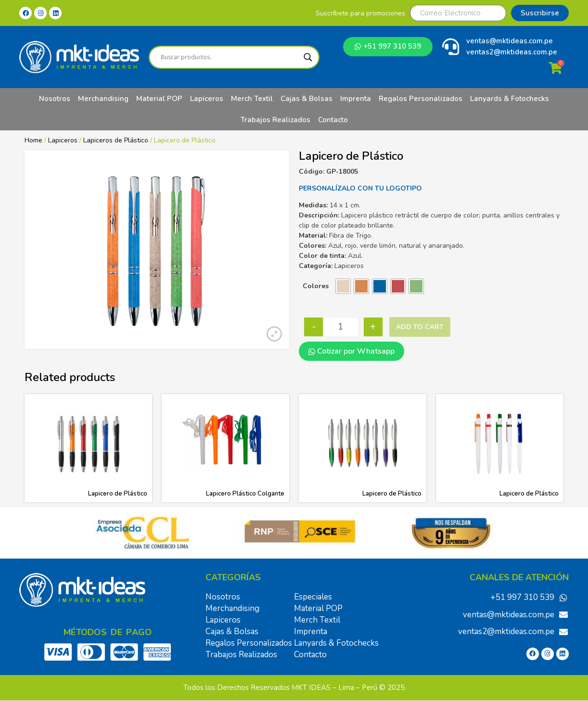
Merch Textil (252, 99)
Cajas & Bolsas (307, 99)
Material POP (159, 99)
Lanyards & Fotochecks (510, 99)
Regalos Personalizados (421, 99)
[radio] (343, 286)
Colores (316, 286)
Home (33, 140)
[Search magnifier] (308, 57)
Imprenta (356, 99)
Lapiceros (207, 99)
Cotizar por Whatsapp (352, 351)
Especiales (313, 597)
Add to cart (420, 327)
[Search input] (230, 57)
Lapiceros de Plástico (116, 140)
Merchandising (103, 99)
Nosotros (55, 99)
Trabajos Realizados (275, 120)
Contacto (333, 120)
